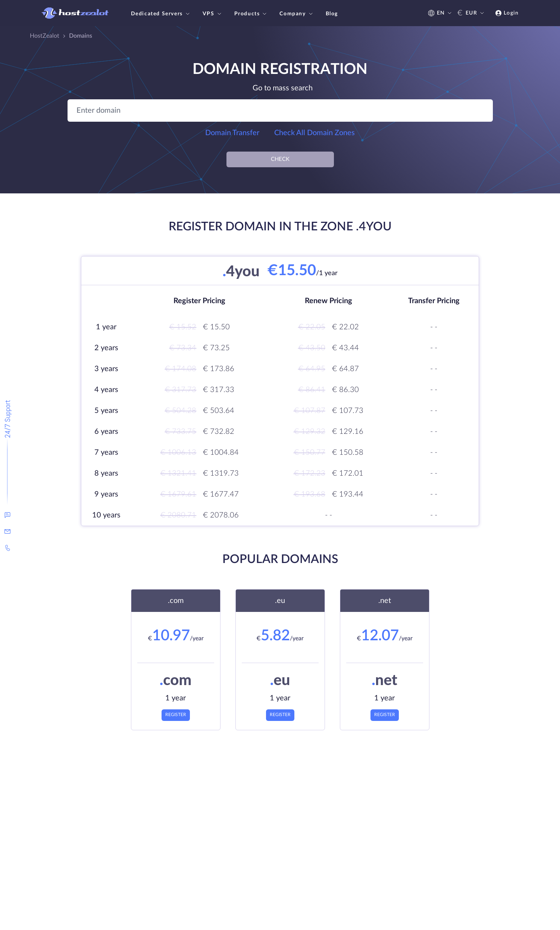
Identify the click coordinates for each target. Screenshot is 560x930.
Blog (332, 14)
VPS (213, 14)
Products (251, 14)
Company (297, 14)
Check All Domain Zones (315, 133)
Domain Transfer (232, 133)
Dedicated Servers (161, 14)
